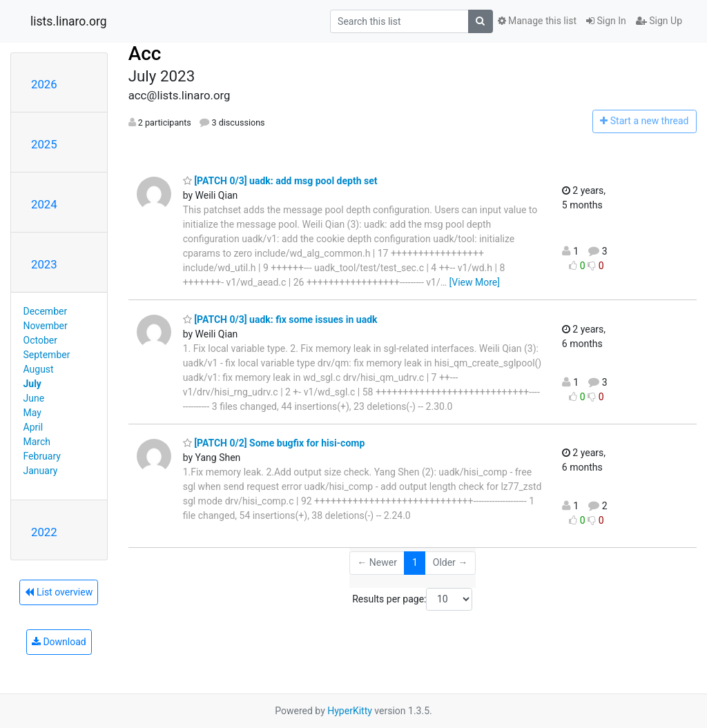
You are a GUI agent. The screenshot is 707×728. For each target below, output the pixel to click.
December (46, 311)
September (47, 355)
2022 (44, 532)
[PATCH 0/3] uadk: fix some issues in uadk (280, 319)
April (33, 427)
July (32, 384)
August (39, 369)
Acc (145, 53)
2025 (44, 144)
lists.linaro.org (69, 21)
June (34, 398)
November (46, 326)
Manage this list (537, 21)
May (32, 413)
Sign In (606, 21)
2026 (44, 84)
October (40, 340)
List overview (59, 592)
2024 (44, 204)
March (37, 442)
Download (59, 642)
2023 (44, 264)
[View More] (475, 282)
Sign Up (659, 21)
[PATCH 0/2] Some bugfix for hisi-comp (274, 443)
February (42, 456)
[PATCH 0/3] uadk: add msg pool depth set (280, 181)
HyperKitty (350, 711)
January (41, 471)
